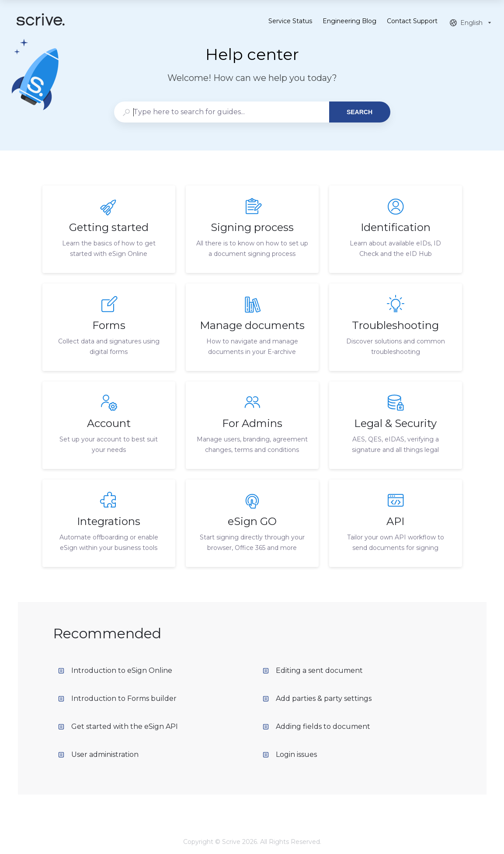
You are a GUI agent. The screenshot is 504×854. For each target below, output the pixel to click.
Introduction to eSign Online (115, 670)
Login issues (290, 754)
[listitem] (109, 229)
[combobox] (221, 112)
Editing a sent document (313, 670)
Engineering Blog (349, 22)
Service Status (290, 22)
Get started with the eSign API (118, 726)
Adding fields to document (316, 726)
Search (360, 112)
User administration (98, 754)
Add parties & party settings (317, 698)
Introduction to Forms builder (117, 698)
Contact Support (412, 22)
